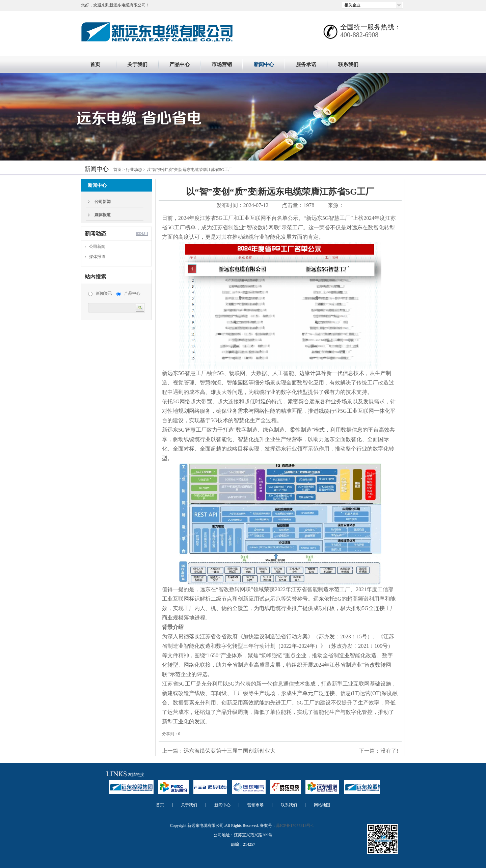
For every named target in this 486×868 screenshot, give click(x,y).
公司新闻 (103, 202)
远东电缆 (286, 790)
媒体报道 (103, 215)
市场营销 (222, 64)
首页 (95, 64)
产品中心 (180, 64)
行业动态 (134, 170)
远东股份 (173, 790)
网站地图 (322, 805)
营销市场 (255, 805)
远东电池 (210, 790)
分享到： (170, 734)
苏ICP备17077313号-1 (295, 826)
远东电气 (249, 790)
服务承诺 (306, 64)
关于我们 (137, 64)
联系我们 (348, 64)
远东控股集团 (131, 790)
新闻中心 (264, 64)
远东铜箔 (322, 790)
